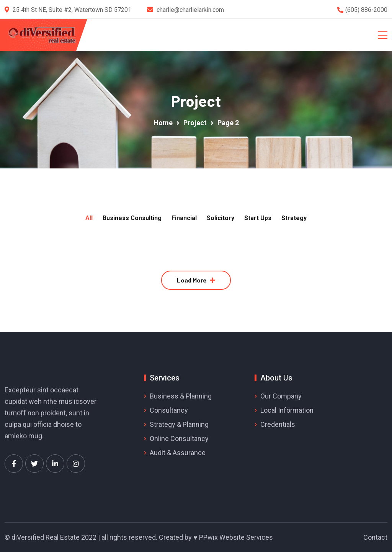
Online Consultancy (179, 438)
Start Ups (258, 218)
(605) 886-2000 (366, 10)
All (89, 218)
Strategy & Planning (179, 424)
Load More (192, 280)
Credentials (278, 424)
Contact (375, 537)
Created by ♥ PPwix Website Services (216, 537)
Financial (184, 218)
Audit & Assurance (178, 453)
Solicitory (220, 218)
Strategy (294, 218)
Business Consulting (132, 218)
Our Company (281, 396)
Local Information (287, 410)
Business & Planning (181, 396)
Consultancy (169, 410)
